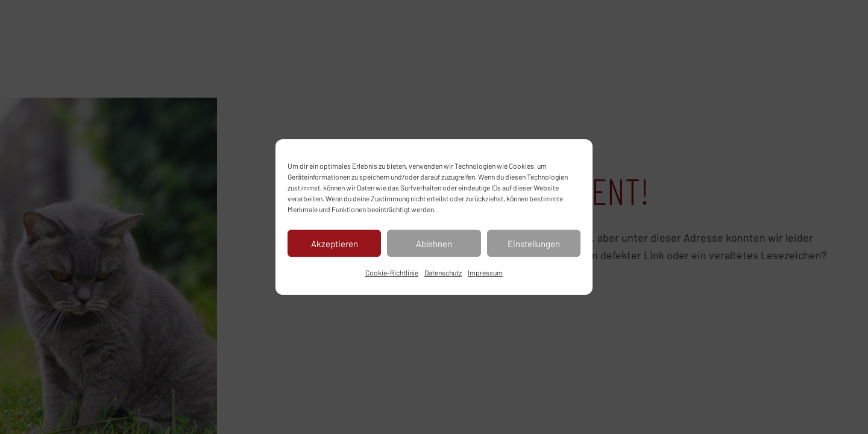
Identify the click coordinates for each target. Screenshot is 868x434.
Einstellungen (534, 244)
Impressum (485, 272)
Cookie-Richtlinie (392, 272)
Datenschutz (443, 272)
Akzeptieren (335, 244)
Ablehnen (434, 244)
